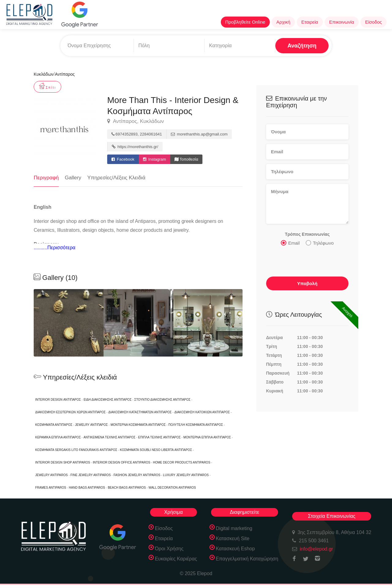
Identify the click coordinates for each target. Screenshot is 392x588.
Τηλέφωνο (320, 242)
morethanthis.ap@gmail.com (199, 134)
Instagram (155, 159)
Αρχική (283, 22)
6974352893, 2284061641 (137, 134)
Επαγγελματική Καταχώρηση (247, 559)
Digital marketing (234, 528)
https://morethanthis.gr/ (135, 147)
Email (290, 242)
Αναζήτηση (302, 46)
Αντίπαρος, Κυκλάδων (136, 121)
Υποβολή (307, 283)
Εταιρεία (310, 22)
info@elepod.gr (317, 549)
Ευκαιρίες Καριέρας (176, 559)
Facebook (123, 159)
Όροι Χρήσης (169, 549)
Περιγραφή (46, 178)
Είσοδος (373, 22)
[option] (138, 323)
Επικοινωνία (342, 22)
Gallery (73, 178)
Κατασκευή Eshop (236, 549)
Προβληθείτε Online (245, 22)
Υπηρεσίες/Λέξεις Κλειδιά (116, 178)
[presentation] (308, 261)
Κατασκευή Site (233, 538)
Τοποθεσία (186, 159)
